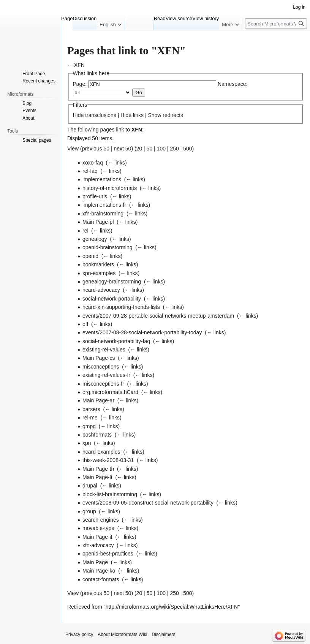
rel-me (90, 418)
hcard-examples (101, 452)
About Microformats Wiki (122, 635)
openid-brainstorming (108, 247)
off (85, 324)
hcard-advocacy (101, 290)
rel (85, 231)
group (89, 511)
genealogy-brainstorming (112, 282)
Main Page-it (97, 537)
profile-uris (95, 196)
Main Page (95, 562)
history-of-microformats (110, 188)
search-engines (101, 520)
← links (116, 163)
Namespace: (233, 84)
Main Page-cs (99, 358)
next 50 (122, 149)
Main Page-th (98, 469)
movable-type (98, 528)
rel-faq (90, 171)
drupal (90, 486)
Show (154, 115)
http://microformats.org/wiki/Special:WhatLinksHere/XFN (172, 607)
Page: (80, 84)
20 (139, 149)
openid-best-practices (108, 554)
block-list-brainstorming (110, 494)
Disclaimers (163, 635)
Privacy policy (79, 635)
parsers (91, 409)
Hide (78, 115)
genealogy (95, 239)
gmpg (89, 426)
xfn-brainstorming (103, 214)
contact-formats (101, 579)
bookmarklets (98, 264)
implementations (102, 179)
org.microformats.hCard (110, 392)
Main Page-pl (98, 222)
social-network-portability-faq (116, 341)
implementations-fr (104, 205)
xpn (87, 443)
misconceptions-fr (103, 384)
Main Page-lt (97, 477)
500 (187, 149)
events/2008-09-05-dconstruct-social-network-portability (148, 503)
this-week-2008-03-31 (108, 460)
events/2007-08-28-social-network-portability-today (142, 332)
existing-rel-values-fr (106, 375)
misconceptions (101, 367)
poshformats (97, 435)
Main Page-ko (99, 571)
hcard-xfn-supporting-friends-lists (121, 307)
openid (90, 256)
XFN (79, 65)
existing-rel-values (104, 350)
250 (174, 149)
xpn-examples (99, 273)
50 (150, 149)
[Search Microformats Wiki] (276, 24)
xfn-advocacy (98, 545)
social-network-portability (112, 299)
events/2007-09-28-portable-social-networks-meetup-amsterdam (158, 316)
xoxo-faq (93, 163)
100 (161, 149)
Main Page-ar (98, 400)
